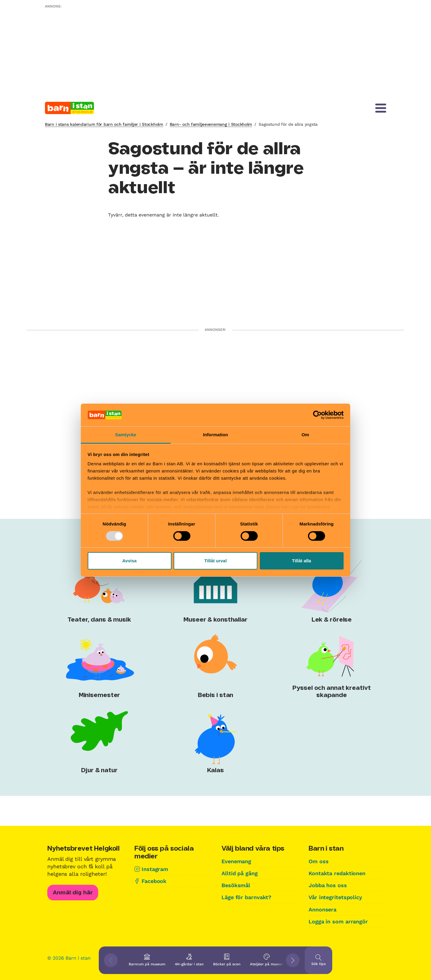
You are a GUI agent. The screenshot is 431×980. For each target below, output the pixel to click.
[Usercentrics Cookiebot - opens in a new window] (317, 415)
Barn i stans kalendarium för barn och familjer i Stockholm (104, 124)
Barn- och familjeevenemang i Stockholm (211, 124)
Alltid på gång (240, 873)
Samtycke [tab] (126, 435)
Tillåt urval (216, 561)
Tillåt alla (302, 561)
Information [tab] (215, 435)
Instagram (155, 869)
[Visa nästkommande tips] (293, 960)
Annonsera (323, 909)
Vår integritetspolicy (335, 897)
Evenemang (236, 861)
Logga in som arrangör (338, 921)
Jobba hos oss (328, 885)
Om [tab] (305, 435)
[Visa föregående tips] (111, 960)
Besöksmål (236, 885)
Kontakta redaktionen (337, 873)
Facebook (154, 881)
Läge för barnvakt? (246, 897)
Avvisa (130, 561)
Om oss (318, 861)
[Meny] (381, 108)
